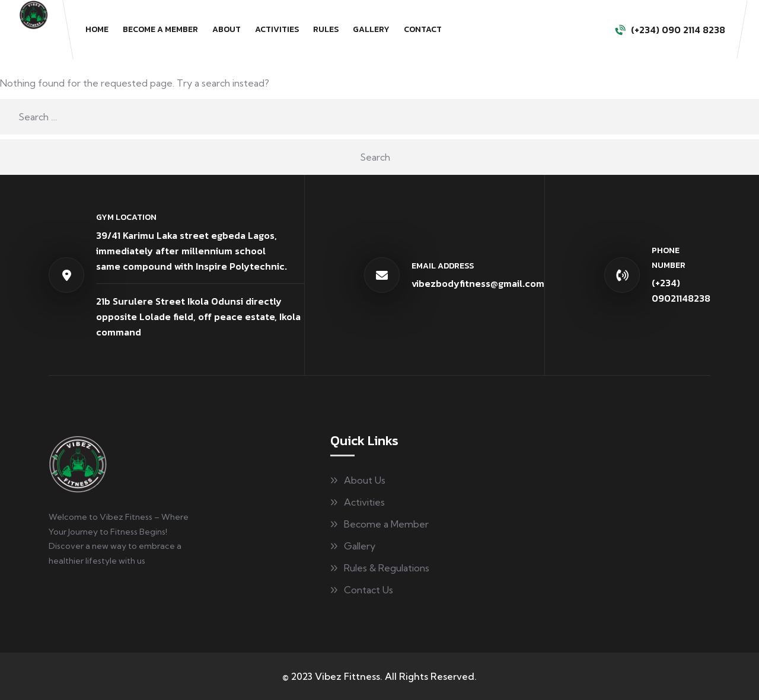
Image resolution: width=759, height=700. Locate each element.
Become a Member (160, 29)
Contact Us (369, 590)
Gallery (371, 29)
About (227, 29)
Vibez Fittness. (349, 676)
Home (97, 29)
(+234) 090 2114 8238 (678, 30)
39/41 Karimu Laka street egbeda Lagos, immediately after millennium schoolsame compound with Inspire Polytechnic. (192, 251)
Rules (326, 29)
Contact (423, 29)
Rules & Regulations (387, 568)
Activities (277, 29)
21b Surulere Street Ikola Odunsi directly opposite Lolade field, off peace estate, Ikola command (198, 317)
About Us (365, 480)
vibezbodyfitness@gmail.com (478, 283)
